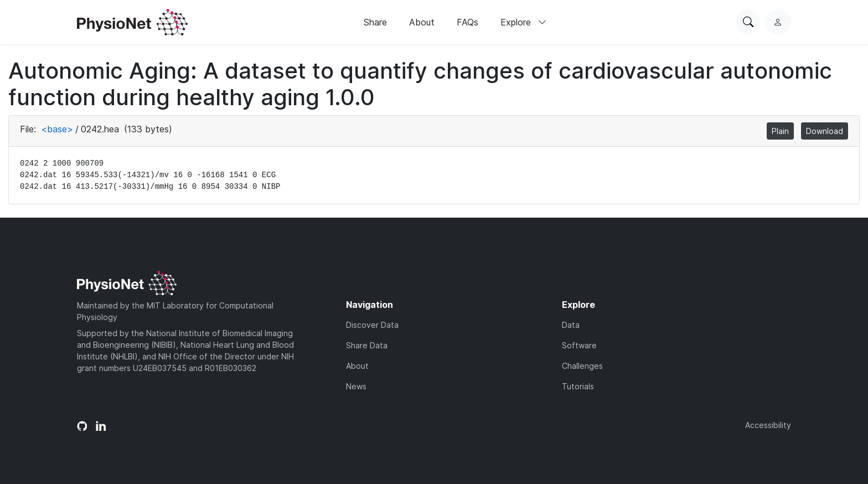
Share (375, 22)
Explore (524, 22)
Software (579, 345)
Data (571, 325)
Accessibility (768, 425)
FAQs (467, 22)
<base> (57, 129)
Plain (780, 131)
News (356, 386)
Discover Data (372, 325)
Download (825, 131)
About (422, 22)
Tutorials (578, 386)
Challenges (582, 366)
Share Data (367, 345)
